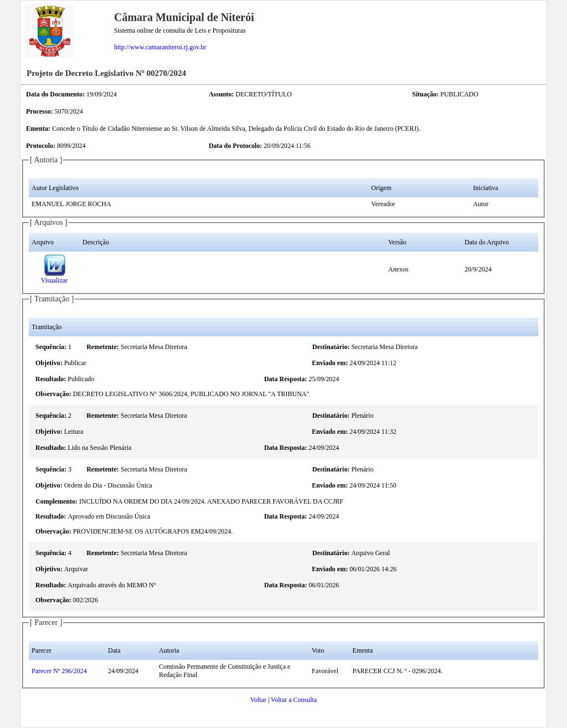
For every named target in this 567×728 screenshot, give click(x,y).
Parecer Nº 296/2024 (59, 671)
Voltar (258, 700)
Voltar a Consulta (294, 700)
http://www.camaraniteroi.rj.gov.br (160, 47)
